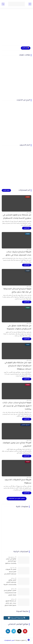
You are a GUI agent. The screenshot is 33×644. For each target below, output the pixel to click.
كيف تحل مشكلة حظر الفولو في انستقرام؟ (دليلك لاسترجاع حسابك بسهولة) (18, 366)
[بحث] (3, 4)
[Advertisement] (16, 28)
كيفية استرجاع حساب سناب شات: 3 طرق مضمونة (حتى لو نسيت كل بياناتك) (17, 406)
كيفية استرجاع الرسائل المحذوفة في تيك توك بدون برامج (17, 291)
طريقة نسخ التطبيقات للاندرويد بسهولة (18, 481)
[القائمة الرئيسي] (30, 4)
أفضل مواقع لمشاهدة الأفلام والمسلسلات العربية (10, 582)
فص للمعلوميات (9, 641)
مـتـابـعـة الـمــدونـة (17, 618)
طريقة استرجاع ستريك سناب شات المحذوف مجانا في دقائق (18, 254)
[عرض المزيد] (6, 190)
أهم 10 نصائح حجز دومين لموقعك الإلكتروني (17, 445)
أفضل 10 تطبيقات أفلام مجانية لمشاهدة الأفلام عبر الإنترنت (10, 572)
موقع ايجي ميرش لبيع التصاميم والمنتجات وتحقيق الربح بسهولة (11, 562)
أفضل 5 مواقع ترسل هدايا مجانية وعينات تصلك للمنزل (10, 593)
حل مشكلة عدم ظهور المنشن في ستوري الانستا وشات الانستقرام (17, 217)
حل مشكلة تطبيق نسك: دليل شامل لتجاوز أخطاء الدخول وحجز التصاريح (10, 604)
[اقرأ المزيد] (27, 228)
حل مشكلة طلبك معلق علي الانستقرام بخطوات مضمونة (19, 327)
